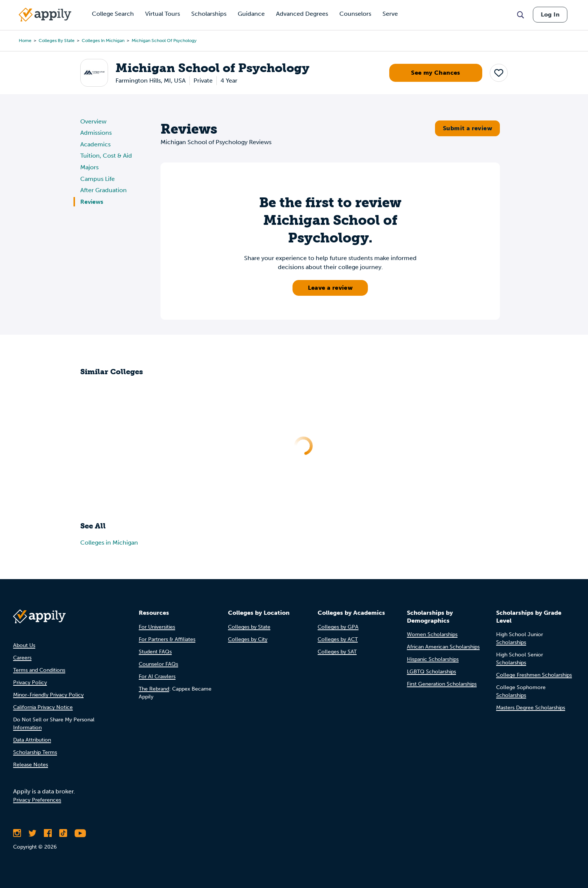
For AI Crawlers (157, 677)
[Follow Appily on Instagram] (17, 833)
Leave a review (330, 288)
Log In (550, 14)
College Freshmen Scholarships (534, 675)
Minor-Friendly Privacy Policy (48, 695)
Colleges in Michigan (103, 41)
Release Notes (31, 765)
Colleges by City (248, 639)
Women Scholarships (432, 634)
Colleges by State (57, 41)
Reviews (92, 202)
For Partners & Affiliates (167, 639)
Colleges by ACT (338, 639)
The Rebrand (154, 689)
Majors (89, 167)
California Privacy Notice (43, 707)
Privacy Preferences (37, 800)
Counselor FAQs (158, 664)
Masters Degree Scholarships (531, 708)
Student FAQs (155, 652)
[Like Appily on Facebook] (48, 833)
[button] (499, 73)
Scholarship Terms (35, 752)
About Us (24, 645)
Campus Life (97, 179)
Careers (22, 658)
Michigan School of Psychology (164, 41)
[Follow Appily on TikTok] (63, 833)
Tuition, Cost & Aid (106, 156)
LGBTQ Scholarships (431, 672)
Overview (93, 121)
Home (25, 41)
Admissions (96, 133)
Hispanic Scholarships (433, 659)
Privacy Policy (30, 683)
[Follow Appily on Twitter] (32, 833)
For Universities (157, 627)
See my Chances (436, 73)
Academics (95, 144)
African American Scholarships (443, 647)
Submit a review (467, 128)
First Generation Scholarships (442, 684)
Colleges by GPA (338, 627)
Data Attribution (32, 740)
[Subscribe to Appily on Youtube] (80, 833)
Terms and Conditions (39, 670)
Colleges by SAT (337, 652)
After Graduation (103, 190)
